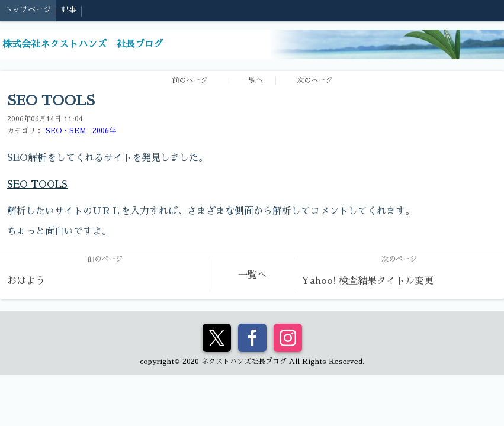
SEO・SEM (66, 131)
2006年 (104, 131)
